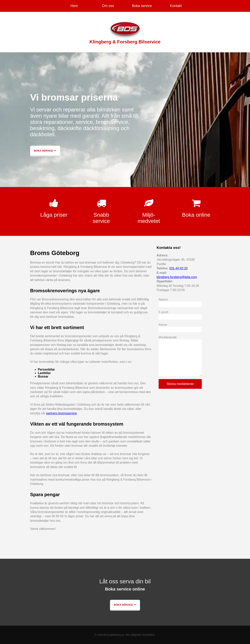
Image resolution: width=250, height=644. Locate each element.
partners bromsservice (61, 413)
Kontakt (176, 6)
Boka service (142, 6)
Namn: (163, 299)
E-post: (164, 312)
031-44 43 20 (178, 268)
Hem (74, 6)
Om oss (108, 6)
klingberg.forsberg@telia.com (177, 277)
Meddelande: (168, 337)
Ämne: (163, 325)
